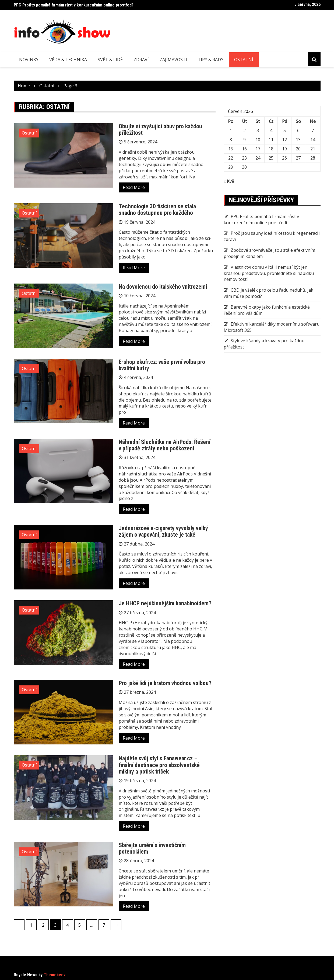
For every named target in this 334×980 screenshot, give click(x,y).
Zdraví (141, 60)
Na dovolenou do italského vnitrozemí (163, 287)
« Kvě (229, 181)
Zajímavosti (173, 60)
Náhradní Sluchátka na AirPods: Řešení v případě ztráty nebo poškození (164, 445)
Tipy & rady (211, 60)
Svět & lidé (110, 60)
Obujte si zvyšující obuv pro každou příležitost (160, 130)
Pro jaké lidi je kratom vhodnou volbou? (165, 683)
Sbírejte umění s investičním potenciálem (152, 848)
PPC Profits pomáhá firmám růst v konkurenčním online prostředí (73, 5)
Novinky (29, 60)
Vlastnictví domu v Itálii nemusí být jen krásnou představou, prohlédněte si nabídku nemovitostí (269, 273)
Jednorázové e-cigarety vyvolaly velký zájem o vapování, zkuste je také (163, 531)
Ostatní (244, 60)
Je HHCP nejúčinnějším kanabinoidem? (165, 603)
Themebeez (55, 975)
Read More (134, 187)
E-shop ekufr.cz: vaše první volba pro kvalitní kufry (162, 365)
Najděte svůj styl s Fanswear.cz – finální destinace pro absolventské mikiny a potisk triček (159, 765)
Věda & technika (68, 60)
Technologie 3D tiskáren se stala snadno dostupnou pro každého (157, 210)
